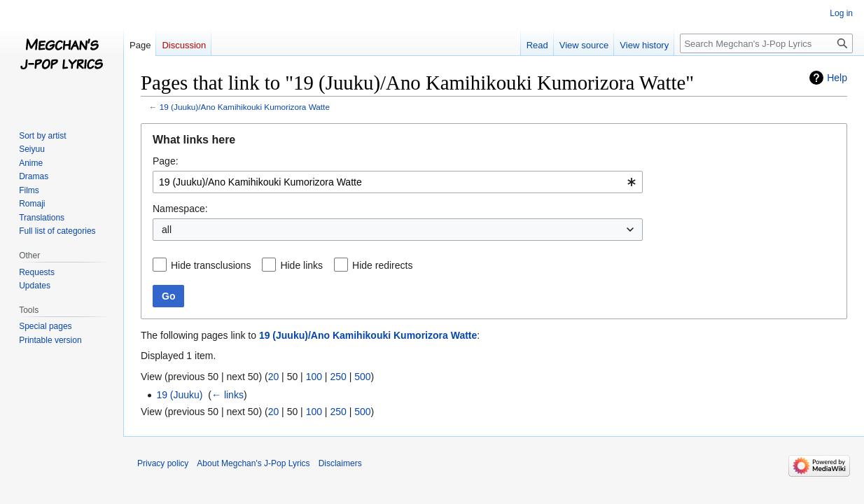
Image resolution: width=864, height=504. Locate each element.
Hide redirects (382, 265)
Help (837, 78)
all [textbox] (167, 230)
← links (228, 395)
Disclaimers (340, 463)
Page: (166, 161)
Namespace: (180, 209)
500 (362, 377)
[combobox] (398, 182)
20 (274, 377)
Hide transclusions (211, 265)
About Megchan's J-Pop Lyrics (253, 463)
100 (314, 377)
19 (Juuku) (179, 395)
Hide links (301, 265)
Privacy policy (163, 463)
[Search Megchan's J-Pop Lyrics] (766, 43)
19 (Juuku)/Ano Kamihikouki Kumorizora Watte (245, 107)
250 (338, 377)
